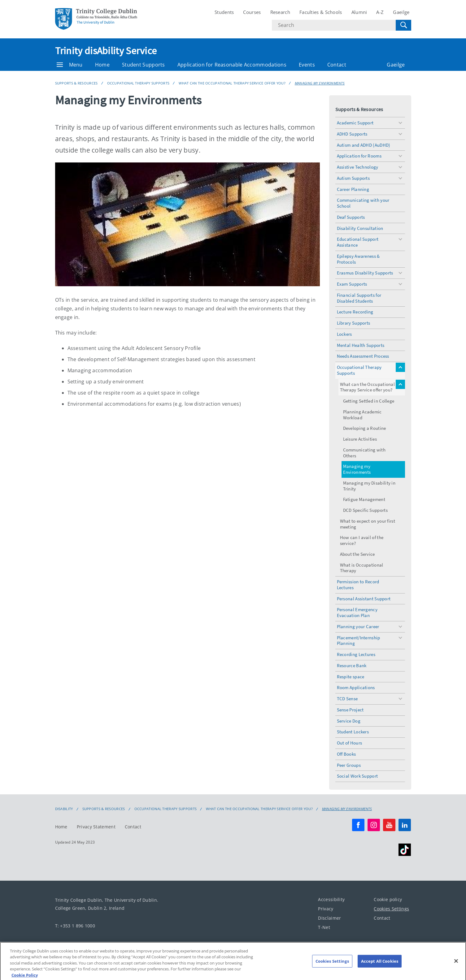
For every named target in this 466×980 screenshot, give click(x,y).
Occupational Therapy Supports (138, 83)
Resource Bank (352, 665)
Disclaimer (329, 918)
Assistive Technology (358, 167)
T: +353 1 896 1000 (75, 926)
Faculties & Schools (321, 12)
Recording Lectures (356, 654)
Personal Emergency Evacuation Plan (357, 612)
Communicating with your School (363, 203)
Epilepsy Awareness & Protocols (358, 259)
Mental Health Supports (361, 345)
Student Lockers (353, 732)
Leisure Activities (360, 439)
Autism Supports (353, 178)
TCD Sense (347, 699)
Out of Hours (350, 743)
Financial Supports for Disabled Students (359, 298)
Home (102, 65)
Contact (337, 65)
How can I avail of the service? (362, 540)
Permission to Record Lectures (358, 585)
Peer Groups (349, 765)
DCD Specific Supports (365, 510)
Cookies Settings (391, 909)
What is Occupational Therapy (362, 568)
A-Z (380, 12)
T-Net (324, 927)
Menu (70, 65)
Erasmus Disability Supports (365, 273)
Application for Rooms (359, 156)
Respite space (351, 677)
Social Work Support (357, 776)
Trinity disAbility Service (106, 51)
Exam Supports (352, 284)
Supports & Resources (76, 83)
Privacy (326, 909)
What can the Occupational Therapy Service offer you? (232, 83)
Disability (64, 809)
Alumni (359, 12)
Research (280, 12)
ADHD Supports (352, 134)
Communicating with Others (364, 453)
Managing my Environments (320, 83)
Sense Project (350, 710)
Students (224, 12)
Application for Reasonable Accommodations (232, 65)
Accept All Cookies (380, 965)
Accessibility (331, 899)
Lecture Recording (355, 312)
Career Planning (353, 189)
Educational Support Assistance (358, 242)
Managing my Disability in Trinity (369, 486)
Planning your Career (358, 626)
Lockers (344, 334)
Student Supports (144, 65)
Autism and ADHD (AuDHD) (364, 145)
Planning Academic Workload (362, 415)
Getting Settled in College (369, 401)
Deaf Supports (351, 217)
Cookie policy (388, 899)
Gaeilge (401, 12)
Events (307, 65)
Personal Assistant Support (364, 599)
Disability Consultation (360, 228)
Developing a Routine (365, 428)
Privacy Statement (96, 827)
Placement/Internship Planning (359, 641)
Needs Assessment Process (363, 356)
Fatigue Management (364, 499)
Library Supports (354, 323)
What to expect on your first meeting (368, 524)
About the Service (357, 554)
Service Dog (349, 721)
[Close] (456, 965)
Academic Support (355, 123)
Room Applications (356, 687)
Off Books (346, 754)
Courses (252, 12)
